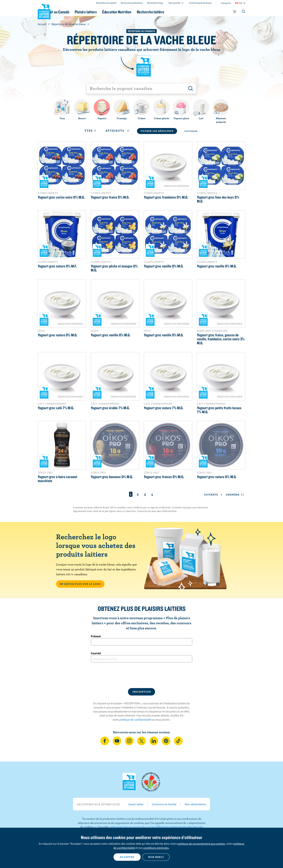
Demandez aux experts (106, 3)
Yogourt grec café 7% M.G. (56, 408)
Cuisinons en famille (164, 804)
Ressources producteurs (132, 3)
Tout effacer (191, 131)
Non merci (156, 857)
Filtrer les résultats (157, 131)
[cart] (235, 12)
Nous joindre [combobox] (175, 3)
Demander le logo (155, 3)
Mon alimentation (196, 804)
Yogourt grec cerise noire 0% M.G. (61, 197)
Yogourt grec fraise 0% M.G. (110, 197)
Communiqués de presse (200, 3)
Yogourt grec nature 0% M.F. (57, 266)
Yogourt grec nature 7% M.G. (164, 408)
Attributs (117, 131)
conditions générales (156, 848)
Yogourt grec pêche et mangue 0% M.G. (114, 268)
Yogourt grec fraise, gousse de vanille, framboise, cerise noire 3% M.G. (221, 339)
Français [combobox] (225, 3)
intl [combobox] (240, 3)
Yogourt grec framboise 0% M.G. (166, 197)
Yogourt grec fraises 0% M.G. (164, 477)
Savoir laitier (136, 804)
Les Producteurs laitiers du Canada (44, 11)
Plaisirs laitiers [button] (106, 12)
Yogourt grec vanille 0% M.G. (164, 266)
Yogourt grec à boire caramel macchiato (57, 479)
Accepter (127, 857)
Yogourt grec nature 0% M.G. (57, 335)
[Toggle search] (244, 12)
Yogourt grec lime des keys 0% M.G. (218, 199)
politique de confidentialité (135, 720)
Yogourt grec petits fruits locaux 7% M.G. (219, 410)
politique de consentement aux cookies (201, 844)
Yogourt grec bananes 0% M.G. (112, 477)
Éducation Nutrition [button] (141, 12)
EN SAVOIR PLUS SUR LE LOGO (80, 584)
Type (90, 131)
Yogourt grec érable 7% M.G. (110, 408)
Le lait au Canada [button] (73, 12)
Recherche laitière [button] (179, 12)
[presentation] (141, 675)
